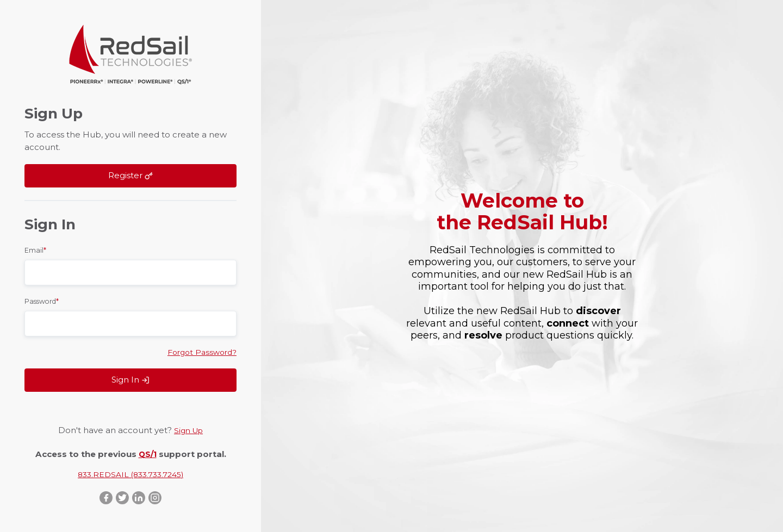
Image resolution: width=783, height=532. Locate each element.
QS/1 (147, 452)
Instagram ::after (157, 497)
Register (130, 174)
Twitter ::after (122, 497)
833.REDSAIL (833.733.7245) (131, 472)
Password (42, 299)
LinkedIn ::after (139, 497)
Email (35, 248)
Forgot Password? (199, 350)
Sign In (130, 378)
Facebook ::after (104, 497)
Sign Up (189, 429)
